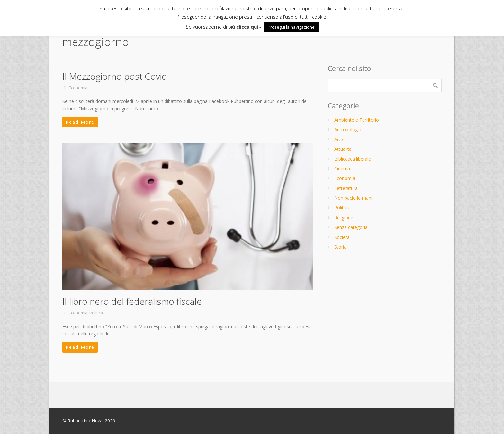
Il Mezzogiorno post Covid (115, 76)
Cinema (342, 169)
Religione (344, 217)
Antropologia (348, 129)
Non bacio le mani (353, 198)
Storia (340, 247)
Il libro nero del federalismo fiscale (132, 301)
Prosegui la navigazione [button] (291, 27)
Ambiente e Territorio (357, 120)
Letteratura (346, 188)
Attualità (343, 149)
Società (342, 237)
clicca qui (247, 27)
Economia (78, 88)
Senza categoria (351, 227)
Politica (96, 313)
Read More (80, 122)
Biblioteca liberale (353, 159)
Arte (339, 139)
